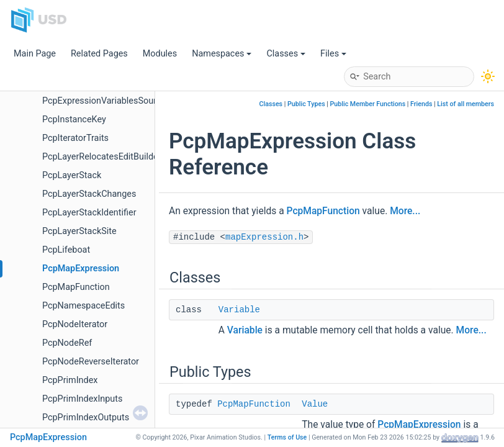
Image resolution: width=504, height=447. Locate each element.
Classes (286, 54)
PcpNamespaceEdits (83, 306)
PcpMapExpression (81, 269)
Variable (239, 310)
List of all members (466, 104)
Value (315, 404)
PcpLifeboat (66, 250)
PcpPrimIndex (70, 380)
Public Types (306, 104)
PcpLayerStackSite (79, 231)
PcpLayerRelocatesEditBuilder (102, 157)
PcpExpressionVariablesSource (104, 101)
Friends (421, 104)
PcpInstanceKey (74, 120)
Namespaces (222, 54)
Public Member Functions (368, 104)
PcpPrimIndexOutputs (86, 418)
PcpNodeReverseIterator (91, 362)
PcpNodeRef (67, 343)
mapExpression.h (264, 237)
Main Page (35, 54)
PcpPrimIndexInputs (82, 399)
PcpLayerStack (72, 175)
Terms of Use (287, 437)
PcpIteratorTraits (75, 138)
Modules (160, 54)
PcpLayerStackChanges (89, 194)
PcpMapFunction (76, 287)
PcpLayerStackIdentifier (89, 213)
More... (405, 211)
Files (333, 54)
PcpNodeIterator (75, 324)
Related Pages (99, 54)
